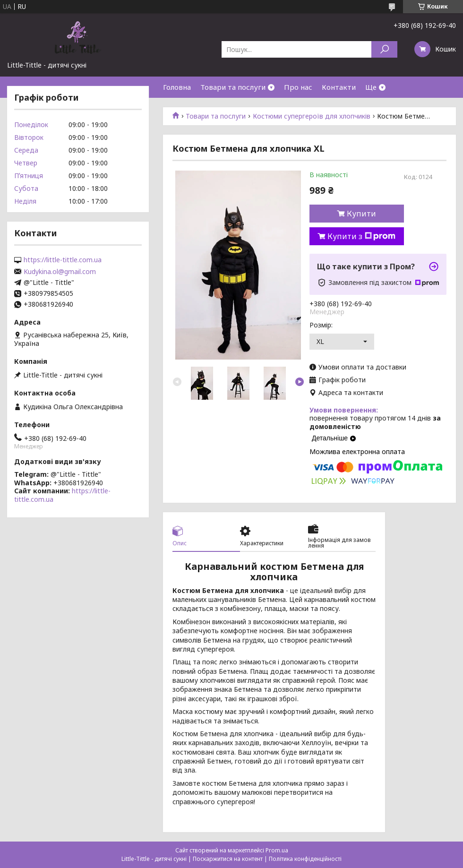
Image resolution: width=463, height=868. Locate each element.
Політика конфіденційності (305, 859)
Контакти (339, 87)
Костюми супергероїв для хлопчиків (312, 116)
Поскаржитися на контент (228, 859)
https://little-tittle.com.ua (63, 260)
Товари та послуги (233, 87)
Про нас (298, 87)
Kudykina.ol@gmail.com (60, 272)
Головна (177, 87)
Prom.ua (277, 850)
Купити (361, 214)
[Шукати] (384, 49)
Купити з (361, 236)
